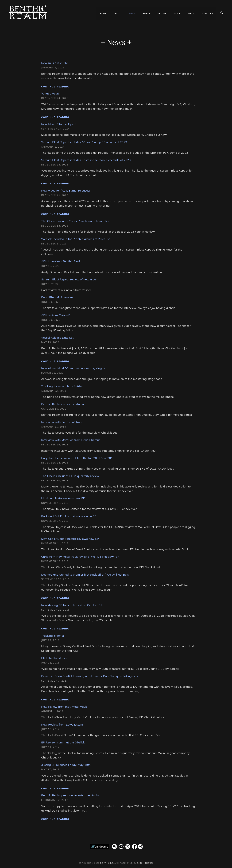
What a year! (50, 93)
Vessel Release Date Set (57, 338)
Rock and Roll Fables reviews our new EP (69, 516)
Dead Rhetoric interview (57, 297)
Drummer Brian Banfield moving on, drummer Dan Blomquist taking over (90, 676)
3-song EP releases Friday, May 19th (66, 765)
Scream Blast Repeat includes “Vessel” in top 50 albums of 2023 (84, 142)
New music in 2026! (54, 63)
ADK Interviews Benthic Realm (62, 261)
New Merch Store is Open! (59, 124)
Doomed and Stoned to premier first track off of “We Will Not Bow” (86, 575)
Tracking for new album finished (63, 386)
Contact (208, 13)
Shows (162, 13)
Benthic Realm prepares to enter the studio (70, 795)
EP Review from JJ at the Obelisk (63, 742)
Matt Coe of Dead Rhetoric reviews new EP (70, 539)
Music (177, 13)
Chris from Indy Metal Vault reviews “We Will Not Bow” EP (80, 557)
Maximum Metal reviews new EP (63, 498)
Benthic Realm (109, 863)
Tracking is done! (52, 636)
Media (192, 13)
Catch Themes (145, 863)
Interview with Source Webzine (62, 422)
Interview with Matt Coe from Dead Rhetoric (71, 440)
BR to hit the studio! (54, 658)
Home (103, 13)
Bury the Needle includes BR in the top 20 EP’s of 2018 (78, 458)
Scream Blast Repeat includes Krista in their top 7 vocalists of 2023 (86, 160)
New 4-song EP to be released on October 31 (72, 605)
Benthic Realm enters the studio (62, 404)
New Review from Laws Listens (62, 725)
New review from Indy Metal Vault (64, 707)
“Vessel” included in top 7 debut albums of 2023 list (75, 239)
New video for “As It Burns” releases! (66, 190)
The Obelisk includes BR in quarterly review (70, 476)
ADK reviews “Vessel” (56, 315)
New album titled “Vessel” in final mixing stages (73, 368)
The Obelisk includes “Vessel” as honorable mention (76, 221)
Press (147, 13)
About (118, 13)
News (132, 13)
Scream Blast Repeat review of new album (70, 279)
